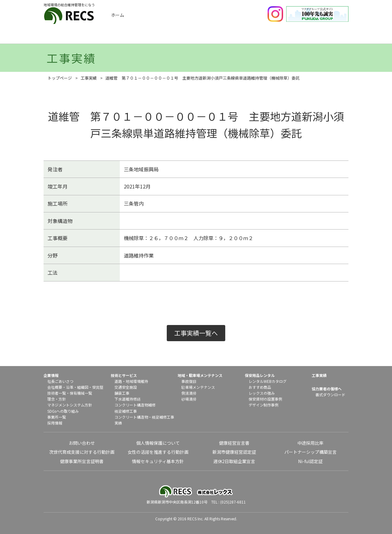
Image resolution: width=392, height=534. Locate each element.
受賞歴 (98, 387)
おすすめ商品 (260, 387)
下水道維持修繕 (128, 399)
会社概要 (55, 387)
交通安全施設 (126, 387)
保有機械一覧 (81, 393)
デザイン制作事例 (264, 405)
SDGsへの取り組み (63, 411)
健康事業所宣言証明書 (82, 461)
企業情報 (74, 37)
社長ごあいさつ (60, 381)
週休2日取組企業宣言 (234, 461)
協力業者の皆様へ (327, 389)
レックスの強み (262, 393)
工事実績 (125, 37)
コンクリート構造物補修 (135, 405)
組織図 (83, 387)
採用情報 (55, 423)
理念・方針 (57, 399)
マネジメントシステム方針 (70, 405)
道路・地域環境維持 (131, 381)
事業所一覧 (57, 417)
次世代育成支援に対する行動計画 (82, 452)
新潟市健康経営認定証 (234, 452)
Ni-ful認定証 (310, 461)
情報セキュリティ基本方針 (158, 461)
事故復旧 (189, 381)
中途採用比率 (310, 443)
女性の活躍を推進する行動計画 (158, 452)
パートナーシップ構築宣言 (310, 452)
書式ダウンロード (330, 395)
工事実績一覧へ (196, 333)
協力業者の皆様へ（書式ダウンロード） (328, 37)
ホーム (118, 15)
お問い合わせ (82, 443)
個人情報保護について (158, 443)
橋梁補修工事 (126, 411)
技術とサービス (175, 37)
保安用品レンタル (277, 37)
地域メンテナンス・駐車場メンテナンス (226, 37)
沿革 (70, 387)
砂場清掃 (189, 399)
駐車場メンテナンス (198, 387)
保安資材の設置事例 (265, 399)
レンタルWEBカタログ (268, 381)
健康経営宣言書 (234, 443)
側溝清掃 (189, 393)
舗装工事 (122, 393)
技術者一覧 (57, 393)
